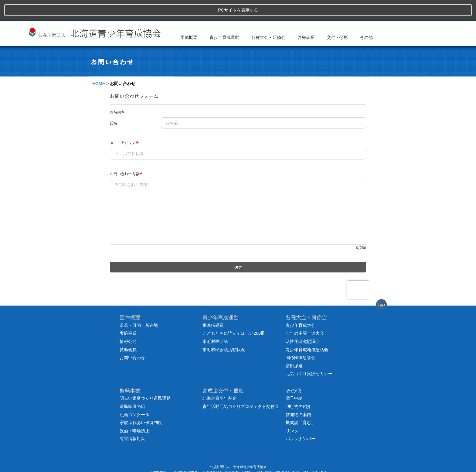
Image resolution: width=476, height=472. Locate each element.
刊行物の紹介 (298, 386)
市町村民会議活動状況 (224, 329)
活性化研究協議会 (303, 321)
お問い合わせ (132, 337)
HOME (99, 63)
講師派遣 (294, 345)
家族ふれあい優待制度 (141, 402)
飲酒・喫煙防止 (134, 410)
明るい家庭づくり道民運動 (145, 378)
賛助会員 (128, 329)
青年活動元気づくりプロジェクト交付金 (241, 386)
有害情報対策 (132, 419)
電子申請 (294, 378)
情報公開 (128, 321)
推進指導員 (213, 305)
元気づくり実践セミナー (309, 354)
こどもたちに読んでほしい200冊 (234, 313)
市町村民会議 (215, 321)
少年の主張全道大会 (305, 313)
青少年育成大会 (301, 305)
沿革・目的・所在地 (139, 305)
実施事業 (128, 313)
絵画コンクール (134, 394)
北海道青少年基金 (219, 378)
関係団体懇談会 (301, 337)
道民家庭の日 (132, 386)
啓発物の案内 (298, 394)
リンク (292, 410)
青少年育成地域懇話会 (307, 329)
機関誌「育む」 (301, 402)
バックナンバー (301, 419)
